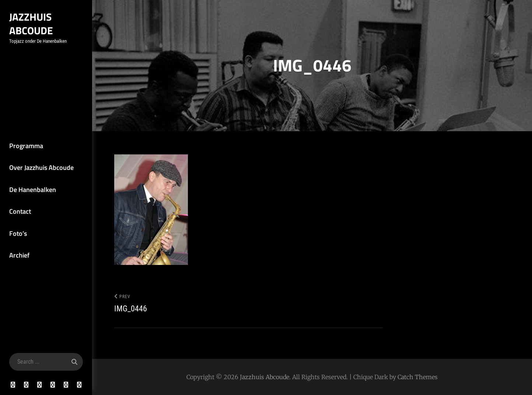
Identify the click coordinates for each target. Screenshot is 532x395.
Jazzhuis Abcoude (31, 24)
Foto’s (18, 233)
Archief (19, 255)
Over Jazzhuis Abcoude (41, 167)
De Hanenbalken (33, 190)
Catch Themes (418, 377)
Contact (20, 211)
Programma (26, 146)
